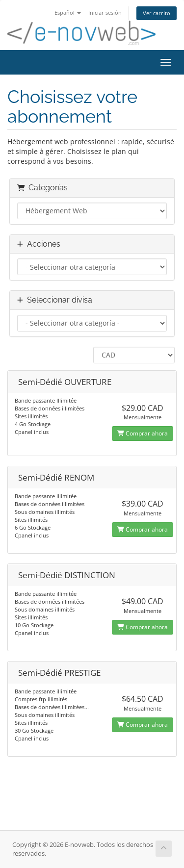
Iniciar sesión (105, 13)
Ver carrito (157, 13)
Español (68, 13)
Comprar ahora (143, 433)
